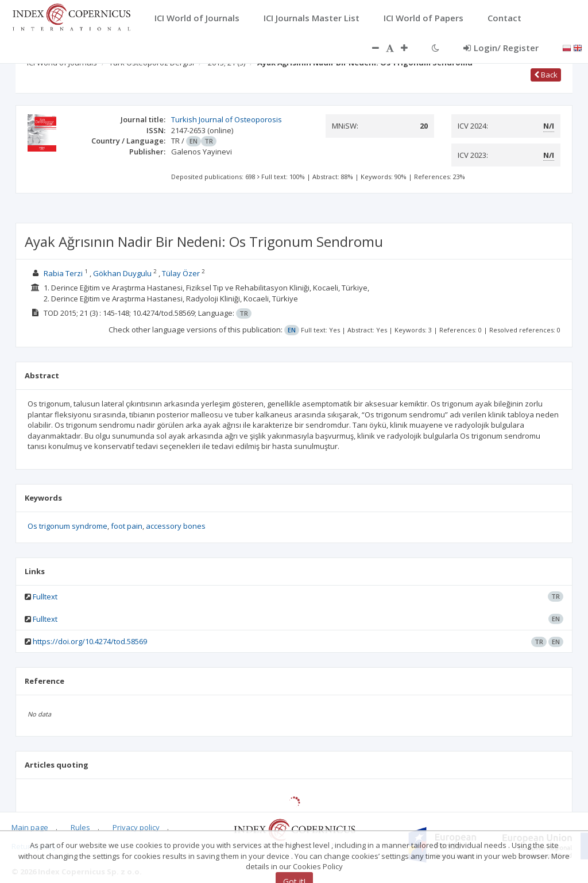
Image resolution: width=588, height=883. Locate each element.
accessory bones (176, 526)
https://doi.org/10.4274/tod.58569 (90, 641)
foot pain (127, 526)
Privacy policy (136, 827)
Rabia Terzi (63, 273)
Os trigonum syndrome (67, 526)
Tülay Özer (181, 273)
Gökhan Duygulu (122, 273)
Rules (80, 827)
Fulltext (45, 597)
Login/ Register (501, 48)
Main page (30, 827)
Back (546, 75)
